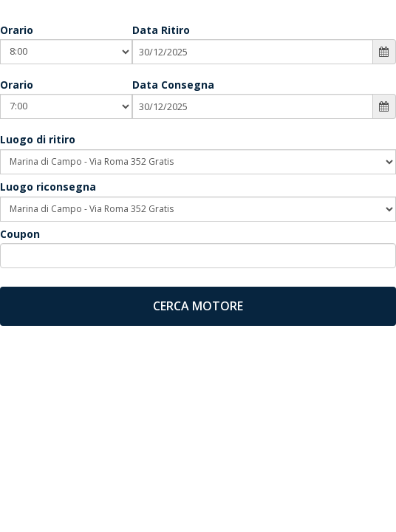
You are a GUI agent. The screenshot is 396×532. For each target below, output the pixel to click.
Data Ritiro (161, 30)
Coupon (20, 234)
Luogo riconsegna (48, 187)
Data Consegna (173, 85)
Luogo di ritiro (38, 139)
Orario (17, 30)
